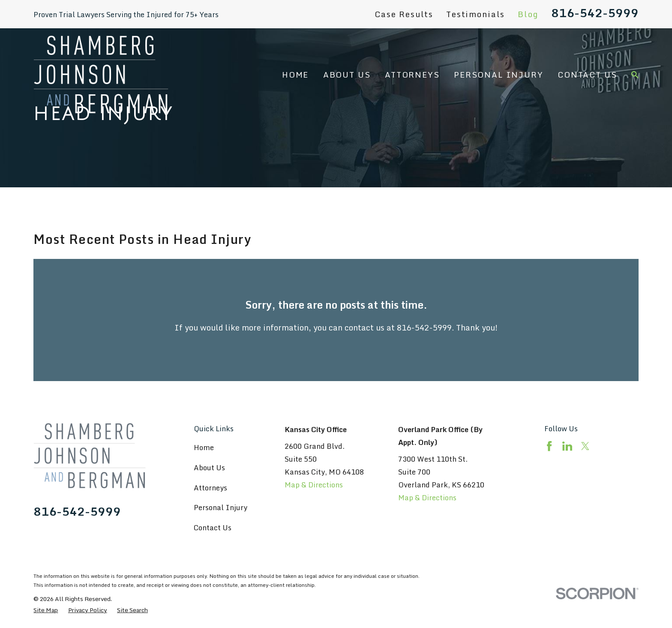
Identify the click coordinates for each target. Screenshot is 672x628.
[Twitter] (585, 446)
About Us (209, 467)
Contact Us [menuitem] (587, 75)
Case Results (404, 14)
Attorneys (210, 488)
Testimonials (475, 14)
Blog (528, 14)
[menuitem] (46, 610)
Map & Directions (314, 485)
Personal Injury (220, 507)
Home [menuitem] (295, 75)
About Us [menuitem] (347, 75)
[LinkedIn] (567, 446)
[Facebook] (549, 446)
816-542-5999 (595, 13)
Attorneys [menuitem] (412, 75)
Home (204, 447)
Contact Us (213, 527)
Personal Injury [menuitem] (499, 75)
